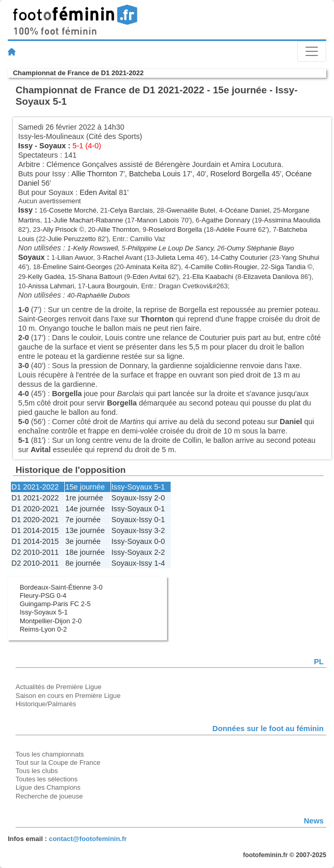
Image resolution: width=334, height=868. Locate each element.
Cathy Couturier (244, 257)
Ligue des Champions (48, 787)
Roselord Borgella (240, 174)
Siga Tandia (288, 267)
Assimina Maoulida (292, 220)
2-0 (159, 498)
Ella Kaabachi (213, 277)
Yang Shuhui (300, 257)
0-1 (159, 509)
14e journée (85, 509)
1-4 (159, 563)
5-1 (159, 487)
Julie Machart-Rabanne (88, 220)
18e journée (85, 552)
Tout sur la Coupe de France (58, 762)
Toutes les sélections (47, 779)
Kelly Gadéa (46, 277)
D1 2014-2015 (35, 530)
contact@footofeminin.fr (88, 839)
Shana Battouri (100, 277)
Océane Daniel (247, 210)
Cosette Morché (73, 210)
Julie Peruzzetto (72, 239)
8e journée (83, 563)
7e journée (83, 520)
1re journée (84, 498)
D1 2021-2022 (35, 487)
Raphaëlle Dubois (103, 295)
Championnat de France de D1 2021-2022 (78, 73)
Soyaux (53, 146)
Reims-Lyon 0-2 (43, 629)
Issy (25, 146)
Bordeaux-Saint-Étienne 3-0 (61, 587)
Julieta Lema (175, 257)
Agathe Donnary (226, 220)
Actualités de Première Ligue (59, 687)
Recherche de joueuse (49, 796)
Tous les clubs (37, 771)
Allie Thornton (94, 174)
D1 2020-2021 (35, 509)
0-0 (159, 541)
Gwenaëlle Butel (191, 210)
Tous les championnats (50, 754)
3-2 (159, 530)
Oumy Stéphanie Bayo (260, 248)
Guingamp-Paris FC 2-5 (55, 604)
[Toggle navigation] (312, 51)
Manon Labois (158, 220)
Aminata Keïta (147, 267)
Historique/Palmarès (46, 704)
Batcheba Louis (155, 174)
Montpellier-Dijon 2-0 (51, 621)
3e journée (83, 541)
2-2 (159, 552)
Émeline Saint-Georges (77, 267)
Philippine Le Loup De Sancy (170, 248)
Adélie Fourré (236, 229)
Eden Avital (98, 192)
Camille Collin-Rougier (224, 267)
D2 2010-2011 (35, 552)
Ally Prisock (60, 229)
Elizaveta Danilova (271, 277)
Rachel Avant (122, 257)
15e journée (85, 487)
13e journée (85, 530)
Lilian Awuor (75, 257)
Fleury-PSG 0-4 (43, 596)
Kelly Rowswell (95, 248)
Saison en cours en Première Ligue (68, 696)
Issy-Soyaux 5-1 (44, 612)
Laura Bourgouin (113, 286)
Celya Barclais (131, 210)
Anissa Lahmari (51, 286)
